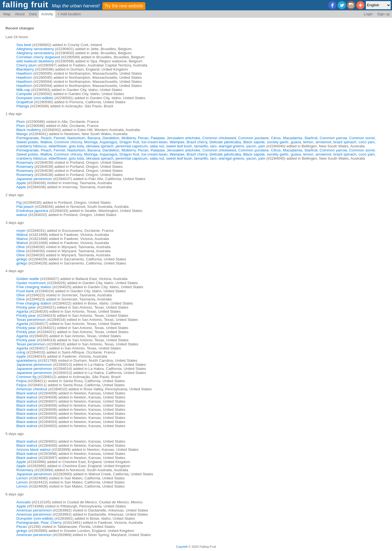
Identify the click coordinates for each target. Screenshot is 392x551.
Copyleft (182, 547)
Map (7, 14)
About (20, 14)
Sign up (384, 14)
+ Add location (69, 14)
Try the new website (124, 6)
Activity (47, 14)
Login (368, 14)
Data (33, 14)
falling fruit (25, 4)
